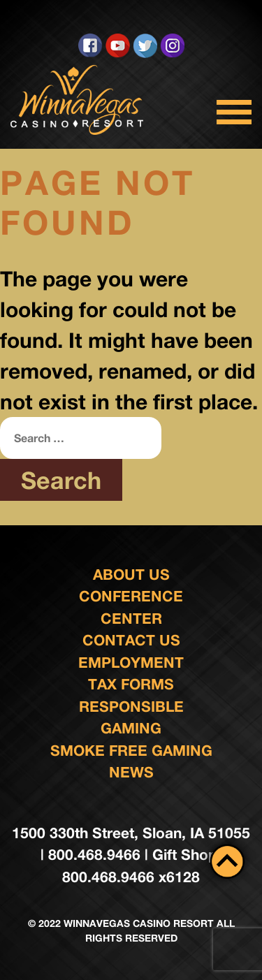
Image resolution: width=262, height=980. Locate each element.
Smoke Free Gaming (131, 751)
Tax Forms (131, 684)
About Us (131, 575)
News (131, 772)
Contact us (131, 640)
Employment (131, 663)
